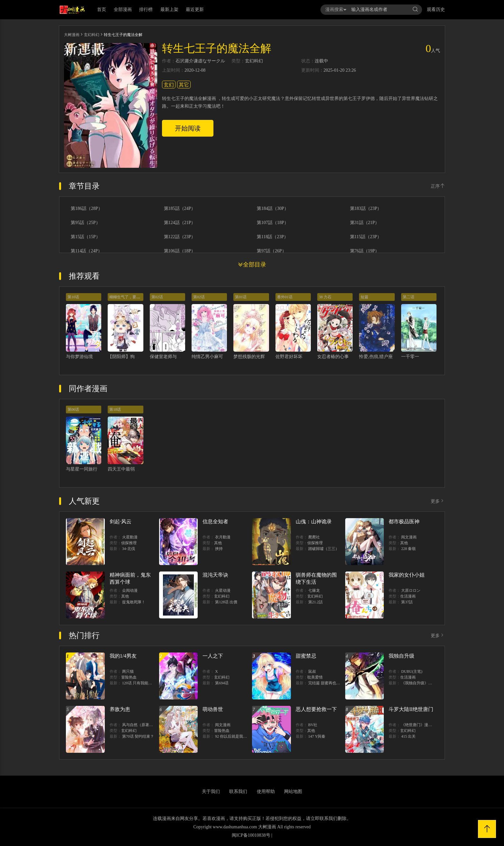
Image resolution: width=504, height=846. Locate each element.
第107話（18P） (273, 223)
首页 (102, 9)
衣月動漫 (223, 537)
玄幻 (169, 85)
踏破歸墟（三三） (324, 549)
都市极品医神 (404, 522)
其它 (184, 85)
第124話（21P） (180, 223)
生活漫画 (408, 596)
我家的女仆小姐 (407, 575)
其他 (218, 543)
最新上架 (169, 9)
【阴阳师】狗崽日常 (128, 357)
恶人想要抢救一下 (316, 709)
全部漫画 (123, 9)
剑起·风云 (121, 522)
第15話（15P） (85, 237)
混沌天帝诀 (215, 575)
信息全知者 (215, 522)
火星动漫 (223, 590)
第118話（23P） (273, 237)
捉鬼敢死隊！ (134, 602)
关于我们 (211, 792)
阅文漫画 (409, 537)
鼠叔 (312, 671)
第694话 (222, 683)
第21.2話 (315, 602)
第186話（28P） (87, 209)
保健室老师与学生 (168, 357)
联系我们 (238, 792)
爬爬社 (314, 537)
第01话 (241, 297)
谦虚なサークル (209, 61)
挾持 (219, 549)
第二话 (409, 297)
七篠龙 (314, 590)
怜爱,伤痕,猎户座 (376, 357)
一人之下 (213, 656)
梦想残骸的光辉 (249, 357)
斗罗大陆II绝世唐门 (411, 709)
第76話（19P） (365, 251)
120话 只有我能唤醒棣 (141, 683)
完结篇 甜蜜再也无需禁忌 (330, 683)
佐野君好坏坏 (289, 357)
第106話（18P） (180, 251)
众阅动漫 (130, 590)
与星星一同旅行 (82, 469)
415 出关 (408, 736)
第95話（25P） (85, 223)
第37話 (407, 602)
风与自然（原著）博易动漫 (145, 725)
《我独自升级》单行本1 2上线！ (429, 683)
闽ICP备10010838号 (251, 835)
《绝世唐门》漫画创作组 (422, 725)
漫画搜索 (336, 9)
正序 (438, 186)
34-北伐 (129, 549)
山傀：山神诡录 (314, 522)
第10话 (73, 297)
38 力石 (325, 297)
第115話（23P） (366, 237)
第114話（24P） (86, 251)
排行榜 (146, 9)
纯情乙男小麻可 (207, 357)
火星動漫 (130, 537)
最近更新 (195, 9)
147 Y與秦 (317, 736)
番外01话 (285, 297)
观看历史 (436, 9)
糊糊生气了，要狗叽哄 (129, 297)
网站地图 (293, 792)
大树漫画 (72, 35)
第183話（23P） (366, 209)
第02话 (157, 297)
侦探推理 (129, 543)
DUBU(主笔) (412, 671)
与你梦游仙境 (79, 357)
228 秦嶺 (408, 549)
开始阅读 (188, 128)
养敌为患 (120, 709)
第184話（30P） (273, 209)
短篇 (364, 297)
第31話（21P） (365, 223)
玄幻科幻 (92, 35)
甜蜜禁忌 (306, 656)
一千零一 (410, 357)
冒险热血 (129, 677)
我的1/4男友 (123, 656)
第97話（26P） (272, 251)
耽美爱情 (315, 677)
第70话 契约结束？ (138, 736)
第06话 (73, 410)
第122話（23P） (180, 237)
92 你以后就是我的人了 (235, 736)
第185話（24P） (180, 209)
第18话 (115, 410)
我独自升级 (401, 656)
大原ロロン (411, 590)
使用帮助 (266, 792)
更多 (438, 501)
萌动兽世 (213, 709)
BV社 (313, 725)
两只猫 (128, 671)
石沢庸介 (184, 61)
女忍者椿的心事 (333, 357)
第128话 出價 (226, 602)
